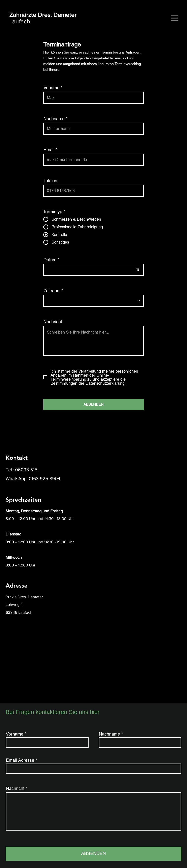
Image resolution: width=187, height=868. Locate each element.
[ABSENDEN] (94, 404)
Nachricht (53, 322)
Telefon (50, 181)
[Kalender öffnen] (138, 270)
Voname (51, 88)
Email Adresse (20, 760)
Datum (53, 260)
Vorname (15, 734)
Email (49, 150)
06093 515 (26, 470)
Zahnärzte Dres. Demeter (43, 15)
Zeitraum (52, 291)
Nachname (54, 119)
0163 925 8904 (45, 478)
